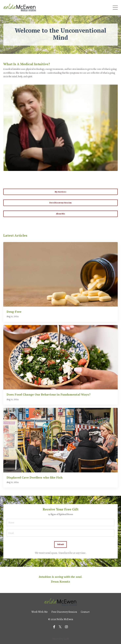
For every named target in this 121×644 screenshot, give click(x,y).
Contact (85, 612)
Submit (61, 544)
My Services (60, 192)
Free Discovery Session (61, 203)
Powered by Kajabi (61, 639)
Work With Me (40, 612)
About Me (61, 214)
